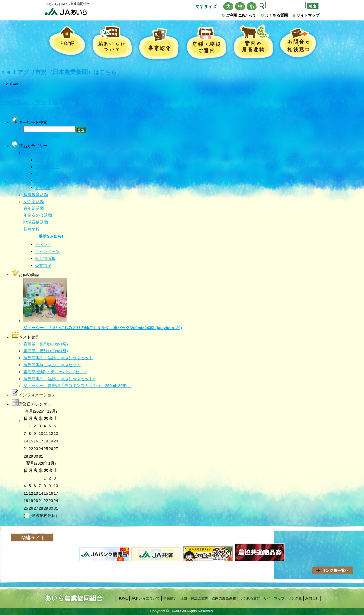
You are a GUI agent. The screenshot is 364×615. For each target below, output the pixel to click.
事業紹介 (159, 43)
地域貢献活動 (36, 222)
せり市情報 (45, 259)
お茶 (39, 160)
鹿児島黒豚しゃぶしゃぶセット (52, 365)
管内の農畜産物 (253, 43)
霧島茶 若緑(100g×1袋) (46, 351)
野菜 (39, 181)
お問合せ (312, 598)
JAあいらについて (112, 43)
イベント (43, 245)
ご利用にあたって (241, 15)
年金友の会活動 (38, 215)
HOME (67, 43)
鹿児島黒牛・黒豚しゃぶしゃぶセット (58, 358)
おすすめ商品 (47, 167)
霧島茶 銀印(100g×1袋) (46, 344)
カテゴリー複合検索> (43, 137)
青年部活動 (34, 208)
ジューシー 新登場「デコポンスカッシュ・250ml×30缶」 (77, 386)
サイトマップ (308, 15)
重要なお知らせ (52, 236)
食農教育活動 (36, 195)
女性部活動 (34, 202)
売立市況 (43, 266)
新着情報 (32, 229)
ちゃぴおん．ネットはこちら (38, 102)
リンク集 (295, 598)
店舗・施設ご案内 (206, 43)
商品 (27, 153)
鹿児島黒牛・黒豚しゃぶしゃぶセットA (59, 379)
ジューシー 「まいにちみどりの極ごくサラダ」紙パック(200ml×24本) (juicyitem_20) (103, 328)
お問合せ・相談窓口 (298, 43)
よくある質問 (276, 15)
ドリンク (43, 188)
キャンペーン (47, 252)
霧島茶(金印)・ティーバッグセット (55, 372)
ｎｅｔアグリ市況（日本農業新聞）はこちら (58, 72)
